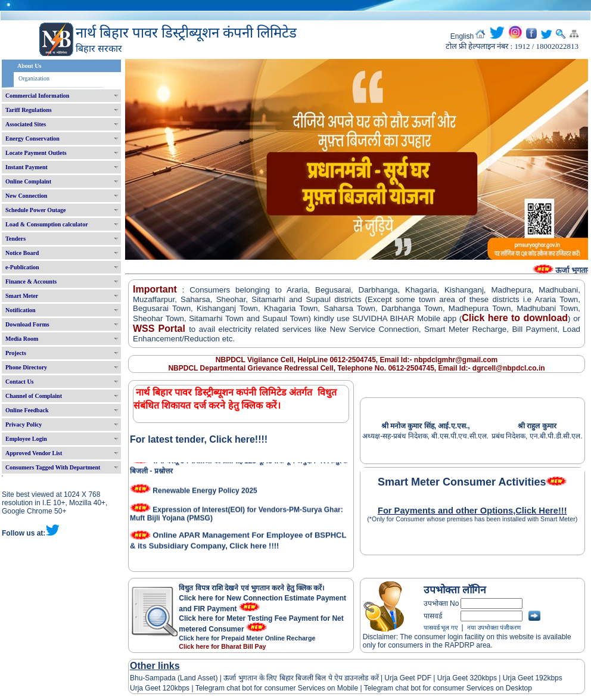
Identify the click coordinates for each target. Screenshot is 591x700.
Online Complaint (28, 181)
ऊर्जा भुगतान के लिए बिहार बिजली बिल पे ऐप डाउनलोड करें (301, 678)
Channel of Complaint (34, 396)
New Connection (26, 196)
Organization (34, 78)
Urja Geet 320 (460, 678)
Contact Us (20, 382)
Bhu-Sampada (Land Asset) (174, 678)
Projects (16, 353)
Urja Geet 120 (152, 688)
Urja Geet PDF (408, 678)
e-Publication (22, 267)
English (462, 36)
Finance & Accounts (31, 281)
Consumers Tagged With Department (53, 467)
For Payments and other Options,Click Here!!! (472, 511)
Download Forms (27, 324)
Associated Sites (26, 124)
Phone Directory (26, 367)
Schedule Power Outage (35, 210)
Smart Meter (22, 296)
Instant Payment (27, 167)
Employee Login (26, 439)
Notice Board (22, 253)
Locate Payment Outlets (36, 153)
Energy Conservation (32, 139)
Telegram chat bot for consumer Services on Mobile (277, 688)
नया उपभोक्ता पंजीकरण (494, 628)
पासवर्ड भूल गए (441, 628)
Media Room (22, 339)
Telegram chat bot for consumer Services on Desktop (448, 688)
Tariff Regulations (29, 110)
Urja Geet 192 (524, 678)
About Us (29, 66)
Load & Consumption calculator (47, 224)
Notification (21, 310)
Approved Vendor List (34, 453)
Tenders (15, 239)
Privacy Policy (24, 424)
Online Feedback (27, 410)
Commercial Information (37, 96)
